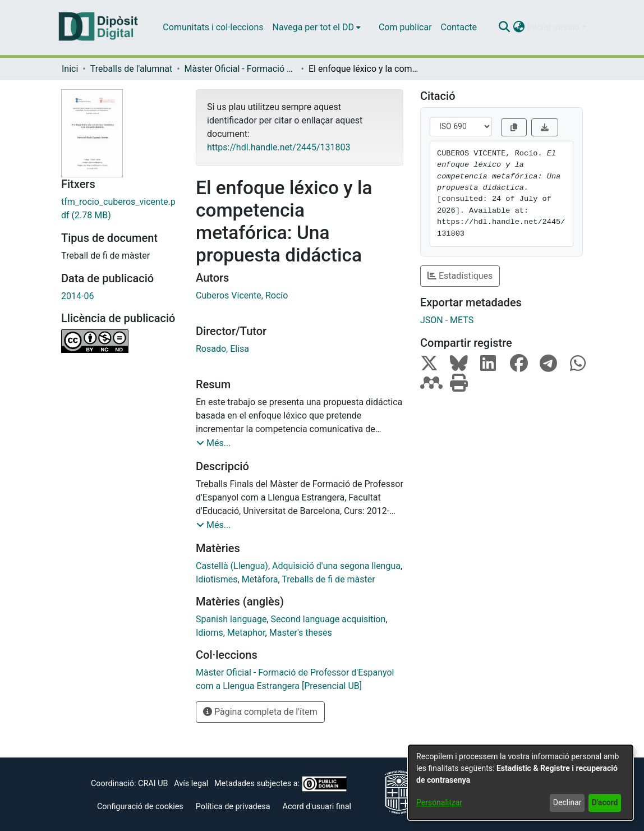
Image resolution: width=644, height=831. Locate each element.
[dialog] (521, 782)
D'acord (605, 802)
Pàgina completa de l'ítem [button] (260, 712)
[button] (504, 27)
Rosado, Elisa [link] (222, 349)
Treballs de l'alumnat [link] (131, 69)
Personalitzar (439, 802)
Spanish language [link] (231, 619)
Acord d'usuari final (317, 807)
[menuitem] (317, 27)
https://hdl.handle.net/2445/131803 (279, 147)
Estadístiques (460, 276)
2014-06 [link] (77, 296)
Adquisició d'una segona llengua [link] (336, 566)
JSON (432, 320)
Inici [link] (70, 69)
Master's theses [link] (301, 633)
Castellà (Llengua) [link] (232, 566)
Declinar (567, 802)
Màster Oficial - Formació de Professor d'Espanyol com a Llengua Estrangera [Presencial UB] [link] (241, 69)
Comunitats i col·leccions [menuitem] (213, 27)
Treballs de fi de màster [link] (328, 579)
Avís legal (191, 784)
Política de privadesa (233, 807)
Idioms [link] (210, 633)
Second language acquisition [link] (328, 619)
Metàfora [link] (260, 579)
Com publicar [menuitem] (405, 27)
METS (462, 320)
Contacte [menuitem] (459, 27)
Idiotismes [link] (217, 579)
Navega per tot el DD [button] (313, 27)
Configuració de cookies (140, 807)
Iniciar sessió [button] (554, 27)
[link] (120, 209)
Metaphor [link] (246, 633)
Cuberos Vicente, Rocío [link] (242, 295)
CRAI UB (153, 784)
